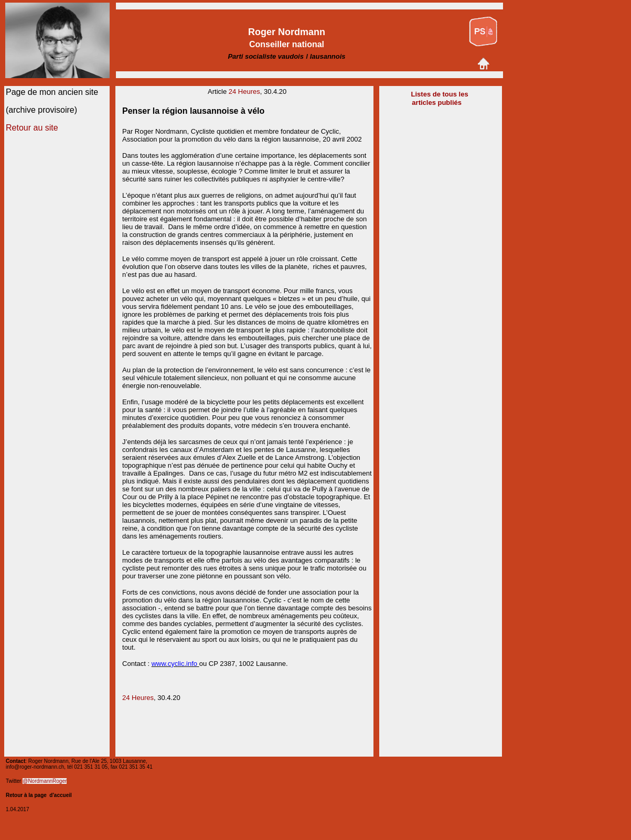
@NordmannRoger (45, 781)
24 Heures (244, 91)
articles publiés (437, 103)
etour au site (35, 128)
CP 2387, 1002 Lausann (244, 664)
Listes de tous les (440, 94)
